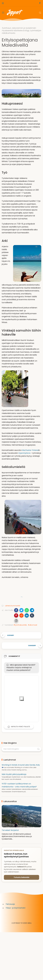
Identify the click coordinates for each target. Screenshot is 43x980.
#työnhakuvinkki (20, 625)
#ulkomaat (33, 625)
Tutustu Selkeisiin (21, 877)
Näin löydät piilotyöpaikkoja (14, 774)
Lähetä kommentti (12, 606)
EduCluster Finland (30, 450)
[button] (16, 610)
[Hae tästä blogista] (21, 749)
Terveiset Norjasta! (10, 830)
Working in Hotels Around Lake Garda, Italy (21, 765)
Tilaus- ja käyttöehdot (16, 908)
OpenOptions (24, 453)
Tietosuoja (10, 904)
